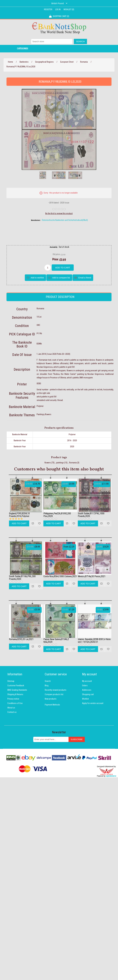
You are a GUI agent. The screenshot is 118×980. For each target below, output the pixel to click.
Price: (55, 259)
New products (51, 699)
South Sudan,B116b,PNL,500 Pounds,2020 (22, 578)
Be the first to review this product (59, 213)
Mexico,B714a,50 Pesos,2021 (92, 576)
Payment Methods (52, 705)
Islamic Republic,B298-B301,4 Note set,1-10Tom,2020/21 (94, 641)
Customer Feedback (16, 686)
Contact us (12, 712)
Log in (58, 9)
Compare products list (54, 694)
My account (87, 681)
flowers (48, 463)
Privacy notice (13, 699)
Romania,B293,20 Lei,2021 (21, 639)
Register (48, 9)
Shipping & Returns (15, 694)
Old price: (56, 254)
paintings (60, 463)
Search (48, 681)
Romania (73, 463)
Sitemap (11, 681)
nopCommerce (111, 776)
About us (11, 708)
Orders (85, 686)
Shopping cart (88, 694)
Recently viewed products (56, 690)
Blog (47, 686)
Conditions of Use (15, 703)
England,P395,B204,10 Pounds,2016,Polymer (19, 515)
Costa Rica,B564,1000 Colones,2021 (60, 576)
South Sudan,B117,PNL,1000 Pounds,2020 (91, 515)
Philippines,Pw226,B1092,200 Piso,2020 (57, 515)
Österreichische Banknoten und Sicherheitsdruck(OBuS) (65, 220)
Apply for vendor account (93, 703)
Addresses (87, 690)
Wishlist (85, 699)
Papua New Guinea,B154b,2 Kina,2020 (56, 641)
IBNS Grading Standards (17, 690)
